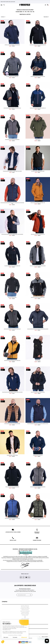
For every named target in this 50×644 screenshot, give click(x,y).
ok (30, 595)
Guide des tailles (25, 615)
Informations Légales (25, 607)
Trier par (46, 17)
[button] (25, 603)
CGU (25, 618)
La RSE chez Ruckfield (25, 619)
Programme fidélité (25, 612)
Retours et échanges (25, 614)
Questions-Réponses (25, 606)
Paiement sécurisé (25, 610)
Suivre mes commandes (25, 611)
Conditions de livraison (25, 608)
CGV (25, 616)
